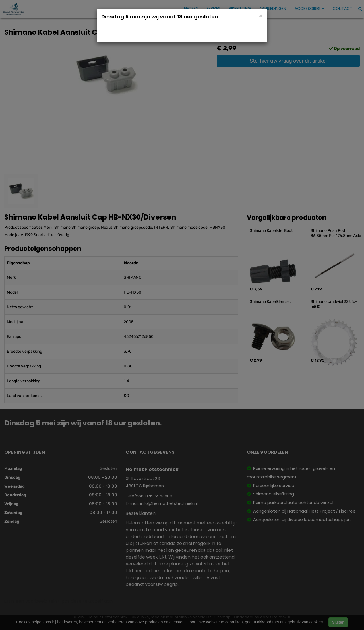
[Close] (261, 16)
